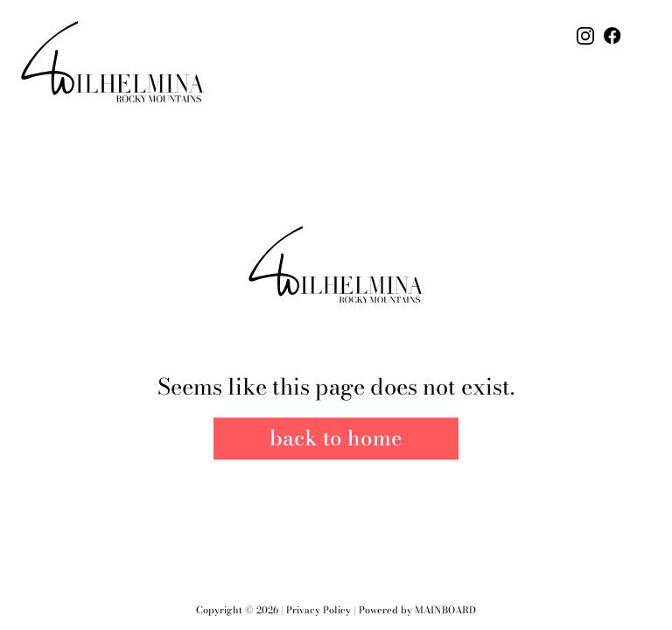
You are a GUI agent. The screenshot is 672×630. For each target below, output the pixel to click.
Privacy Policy (318, 610)
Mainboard (445, 610)
